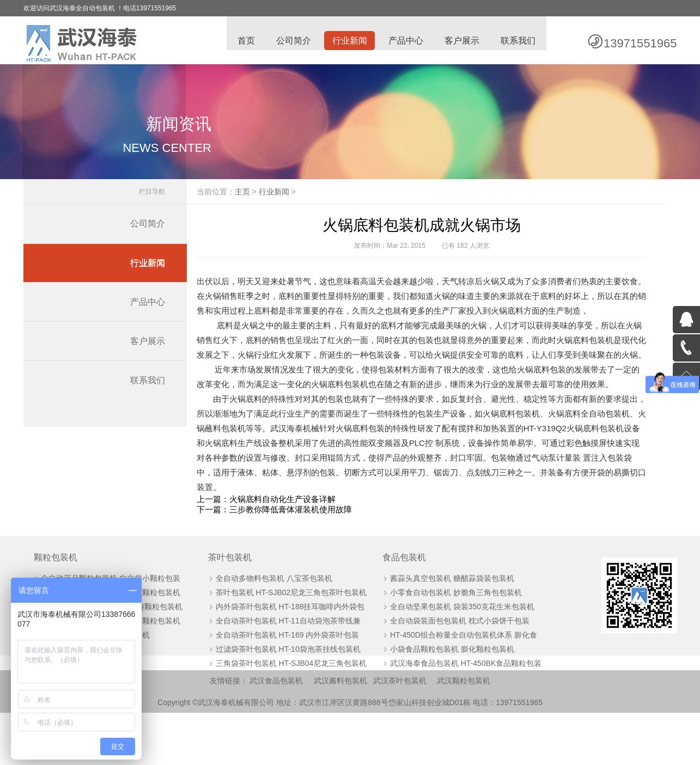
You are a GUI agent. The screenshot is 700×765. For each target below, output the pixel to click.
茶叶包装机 (226, 608)
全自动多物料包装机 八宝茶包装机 (270, 629)
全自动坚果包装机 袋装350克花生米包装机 (454, 658)
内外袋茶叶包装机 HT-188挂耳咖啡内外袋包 (286, 658)
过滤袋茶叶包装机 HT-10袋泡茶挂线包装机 (284, 700)
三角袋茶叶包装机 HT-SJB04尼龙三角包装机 (287, 714)
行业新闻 (348, 41)
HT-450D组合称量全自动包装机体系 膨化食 (455, 686)
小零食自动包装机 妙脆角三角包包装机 (447, 644)
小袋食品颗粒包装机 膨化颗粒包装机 (443, 700)
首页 (244, 41)
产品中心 (405, 41)
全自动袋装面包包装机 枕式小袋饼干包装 (451, 672)
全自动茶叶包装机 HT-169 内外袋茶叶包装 (283, 686)
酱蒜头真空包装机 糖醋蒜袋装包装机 (443, 629)
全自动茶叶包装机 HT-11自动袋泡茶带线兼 (284, 672)
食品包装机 (396, 608)
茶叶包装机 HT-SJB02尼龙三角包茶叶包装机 (287, 644)
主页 (260, 198)
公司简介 (291, 41)
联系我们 (518, 41)
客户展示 (461, 41)
